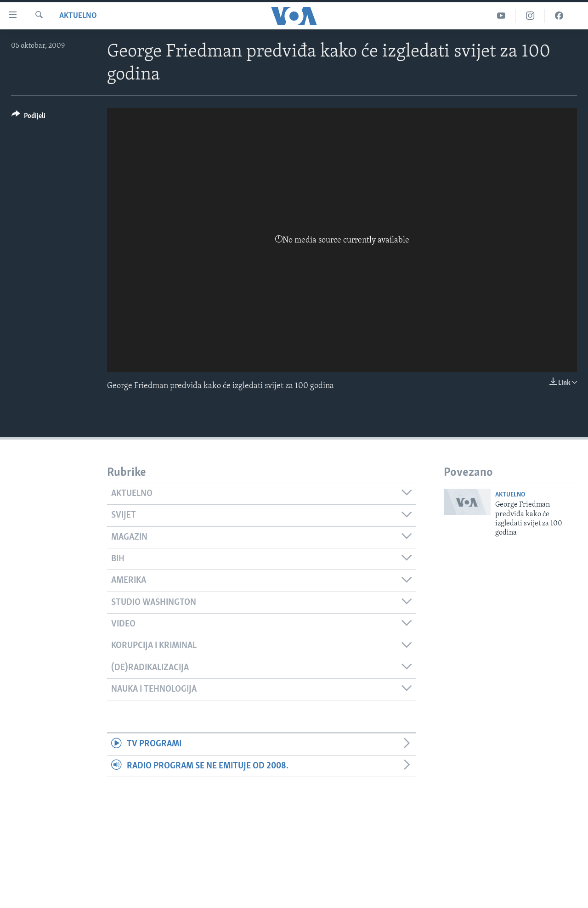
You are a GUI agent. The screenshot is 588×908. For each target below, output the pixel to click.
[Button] (28, 117)
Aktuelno (78, 16)
